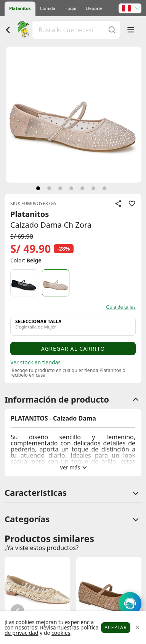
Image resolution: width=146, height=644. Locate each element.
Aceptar (116, 627)
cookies (61, 633)
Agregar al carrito (73, 349)
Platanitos (20, 8)
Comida (48, 8)
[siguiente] (38, 188)
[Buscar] (112, 30)
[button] (130, 8)
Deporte (94, 8)
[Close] (137, 628)
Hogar (71, 8)
